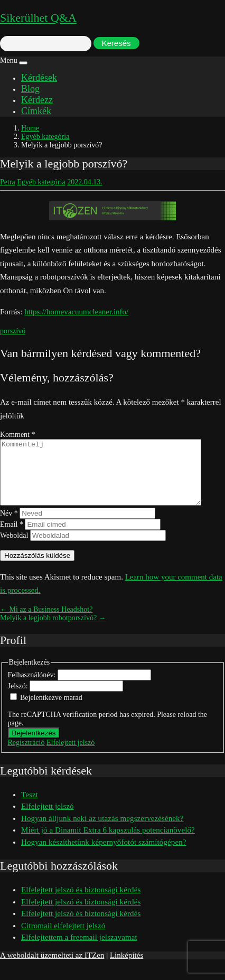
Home (30, 128)
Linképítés (126, 968)
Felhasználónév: (33, 688)
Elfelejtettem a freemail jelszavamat (79, 950)
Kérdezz (37, 100)
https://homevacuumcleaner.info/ (76, 312)
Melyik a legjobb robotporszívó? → (53, 631)
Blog (30, 89)
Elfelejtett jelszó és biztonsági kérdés (81, 902)
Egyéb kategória (45, 137)
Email (12, 537)
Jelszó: (19, 699)
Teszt (30, 807)
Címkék (36, 111)
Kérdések (39, 78)
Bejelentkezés (34, 746)
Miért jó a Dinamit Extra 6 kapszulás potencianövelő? (108, 843)
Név (9, 526)
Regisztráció (26, 755)
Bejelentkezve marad (51, 710)
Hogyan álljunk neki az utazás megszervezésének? (102, 831)
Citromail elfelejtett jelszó (63, 938)
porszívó (13, 331)
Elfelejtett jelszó (71, 755)
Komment (18, 435)
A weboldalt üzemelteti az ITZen (52, 968)
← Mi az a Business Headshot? (46, 622)
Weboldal (14, 548)
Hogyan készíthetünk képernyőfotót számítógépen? (104, 855)
